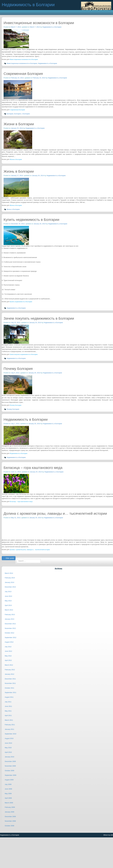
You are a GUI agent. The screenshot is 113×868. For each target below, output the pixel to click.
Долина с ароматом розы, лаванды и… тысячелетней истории (30, 550)
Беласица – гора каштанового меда (21, 501)
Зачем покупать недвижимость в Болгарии (24, 354)
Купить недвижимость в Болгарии (21, 302)
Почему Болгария (15, 405)
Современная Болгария (17, 110)
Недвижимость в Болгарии (52, 27)
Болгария (18, 114)
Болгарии (10, 114)
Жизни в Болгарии (16, 159)
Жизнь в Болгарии (16, 205)
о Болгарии (26, 114)
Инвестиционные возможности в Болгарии (24, 59)
